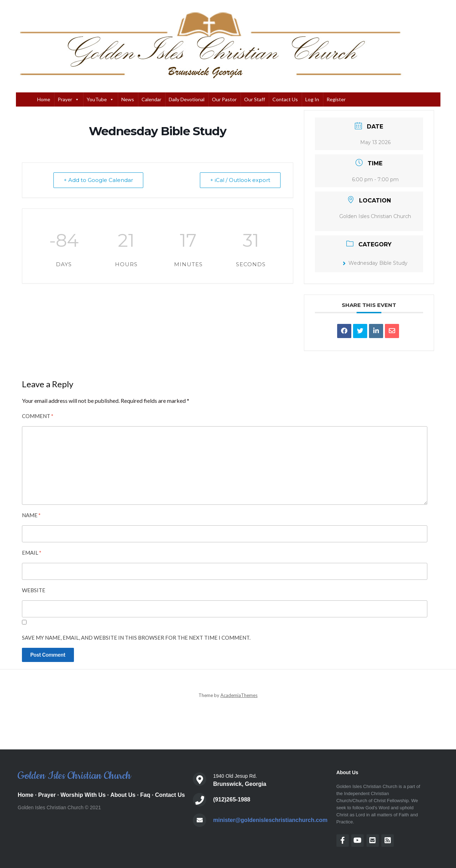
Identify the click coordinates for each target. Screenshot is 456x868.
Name (31, 515)
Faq (145, 795)
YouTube (100, 99)
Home (44, 99)
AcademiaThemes (239, 695)
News (128, 99)
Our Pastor (224, 99)
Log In (312, 99)
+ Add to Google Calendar (98, 180)
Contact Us (285, 99)
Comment (38, 416)
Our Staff (255, 99)
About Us (123, 795)
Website (34, 590)
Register (336, 99)
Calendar (151, 99)
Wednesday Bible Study (375, 263)
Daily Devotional (187, 99)
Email (32, 553)
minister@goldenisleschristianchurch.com (270, 820)
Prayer (68, 99)
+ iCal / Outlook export (240, 180)
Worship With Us (83, 795)
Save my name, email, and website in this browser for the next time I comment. (136, 638)
